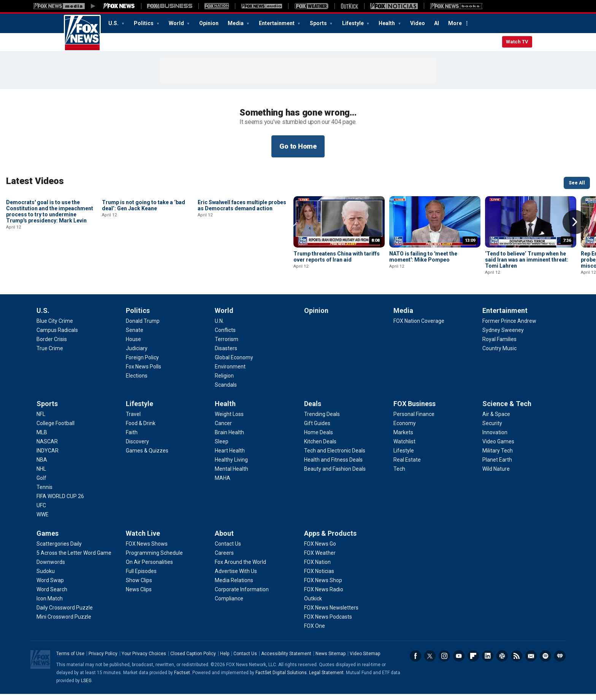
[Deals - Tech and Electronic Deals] (335, 457)
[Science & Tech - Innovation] (495, 438)
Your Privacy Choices (144, 660)
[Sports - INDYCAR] (48, 457)
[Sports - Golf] (41, 484)
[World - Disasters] (226, 354)
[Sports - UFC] (41, 511)
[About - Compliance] (229, 605)
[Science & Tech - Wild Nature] (496, 475)
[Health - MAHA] (223, 484)
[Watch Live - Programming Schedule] (154, 559)
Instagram (444, 662)
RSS (517, 662)
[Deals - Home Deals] (319, 438)
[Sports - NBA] (42, 466)
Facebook (415, 662)
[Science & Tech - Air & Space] (496, 420)
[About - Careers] (224, 559)
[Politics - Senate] (135, 336)
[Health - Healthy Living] (231, 466)
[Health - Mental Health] (231, 475)
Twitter (430, 662)
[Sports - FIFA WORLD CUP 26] (60, 502)
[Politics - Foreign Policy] (142, 363)
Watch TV (517, 42)
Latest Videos (35, 181)
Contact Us (245, 660)
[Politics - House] (133, 345)
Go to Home (298, 146)
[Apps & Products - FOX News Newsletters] (331, 614)
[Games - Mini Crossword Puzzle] (64, 623)
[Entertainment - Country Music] (499, 354)
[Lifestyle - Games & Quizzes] (147, 457)
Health (387, 23)
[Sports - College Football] (55, 429)
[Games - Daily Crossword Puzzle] (65, 614)
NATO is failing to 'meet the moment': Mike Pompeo (423, 257)
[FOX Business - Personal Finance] (414, 420)
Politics (144, 23)
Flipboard (473, 662)
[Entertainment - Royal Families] (499, 345)
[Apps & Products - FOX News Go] (320, 550)
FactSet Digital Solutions (281, 679)
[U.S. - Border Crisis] (52, 345)
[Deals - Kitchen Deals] (320, 448)
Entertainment (277, 23)
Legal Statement (326, 679)
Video (418, 23)
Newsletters (531, 662)
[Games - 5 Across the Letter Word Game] (74, 559)
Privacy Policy (103, 660)
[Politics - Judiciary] (137, 354)
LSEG (86, 687)
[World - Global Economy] (234, 363)
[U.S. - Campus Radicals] (57, 336)
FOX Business (415, 410)
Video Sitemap (365, 660)
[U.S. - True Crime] (50, 354)
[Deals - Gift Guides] (317, 429)
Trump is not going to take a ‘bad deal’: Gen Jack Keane (143, 257)
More (455, 23)
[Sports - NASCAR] (47, 448)
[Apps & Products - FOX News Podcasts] (328, 623)
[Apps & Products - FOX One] (315, 632)
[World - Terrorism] (227, 345)
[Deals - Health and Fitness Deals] (333, 466)
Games (48, 539)
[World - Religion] (224, 382)
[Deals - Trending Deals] (322, 420)
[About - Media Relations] (234, 586)
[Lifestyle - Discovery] (137, 448)
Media (236, 23)
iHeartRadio (560, 662)
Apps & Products (330, 539)
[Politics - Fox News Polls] (143, 373)
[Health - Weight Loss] (229, 420)
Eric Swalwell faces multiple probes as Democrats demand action (242, 257)
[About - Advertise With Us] (236, 577)
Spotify (545, 662)
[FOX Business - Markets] (403, 438)
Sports (319, 23)
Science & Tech (507, 410)
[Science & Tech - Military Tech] (498, 457)
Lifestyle (353, 23)
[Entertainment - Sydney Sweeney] (503, 336)
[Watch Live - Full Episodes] (141, 577)
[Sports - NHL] (41, 475)
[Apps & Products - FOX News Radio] (324, 595)
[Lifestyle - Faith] (132, 438)
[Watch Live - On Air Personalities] (149, 568)
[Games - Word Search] (52, 595)
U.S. (114, 23)
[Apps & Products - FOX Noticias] (319, 577)
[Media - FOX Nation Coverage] (419, 327)
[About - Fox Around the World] (240, 568)
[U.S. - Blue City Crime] (55, 327)
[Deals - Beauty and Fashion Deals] (335, 475)
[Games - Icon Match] (50, 605)
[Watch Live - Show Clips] (139, 586)
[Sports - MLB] (42, 438)
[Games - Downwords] (51, 568)
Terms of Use (70, 660)
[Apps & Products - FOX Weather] (320, 559)
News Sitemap (330, 660)
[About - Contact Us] (228, 550)
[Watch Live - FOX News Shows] (147, 550)
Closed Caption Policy (193, 660)
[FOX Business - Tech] (399, 475)
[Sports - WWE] (43, 521)
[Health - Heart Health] (230, 457)
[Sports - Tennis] (44, 493)
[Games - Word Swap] (50, 586)
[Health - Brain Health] (229, 438)
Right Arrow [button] (575, 222)
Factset (182, 679)
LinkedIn (488, 662)
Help (225, 660)
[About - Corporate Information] (242, 595)
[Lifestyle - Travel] (133, 420)
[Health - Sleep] (222, 448)
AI (437, 23)
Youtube (459, 662)
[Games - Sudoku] (46, 577)
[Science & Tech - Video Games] (498, 448)
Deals (313, 410)
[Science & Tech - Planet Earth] (497, 466)
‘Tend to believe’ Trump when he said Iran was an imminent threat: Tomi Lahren (527, 260)
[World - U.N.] (219, 327)
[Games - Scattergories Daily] (59, 550)
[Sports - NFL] (41, 420)
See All (577, 183)
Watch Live (143, 539)
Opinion (209, 23)
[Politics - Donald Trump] (143, 327)
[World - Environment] (230, 373)
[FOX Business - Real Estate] (407, 466)
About (224, 539)
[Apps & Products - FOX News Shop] (323, 586)
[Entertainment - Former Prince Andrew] (509, 327)
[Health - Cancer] (223, 429)
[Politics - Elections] (137, 382)
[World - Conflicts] (225, 336)
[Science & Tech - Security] (492, 429)
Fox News (82, 33)
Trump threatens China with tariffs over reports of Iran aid (337, 257)
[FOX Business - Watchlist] (404, 448)
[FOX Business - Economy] (405, 429)
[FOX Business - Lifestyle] (404, 457)
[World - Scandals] (226, 391)
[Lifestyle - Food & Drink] (141, 429)
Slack (502, 662)
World (177, 23)
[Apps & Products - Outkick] (313, 605)
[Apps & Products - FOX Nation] (317, 568)
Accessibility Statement (286, 660)
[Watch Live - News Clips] (139, 595)
